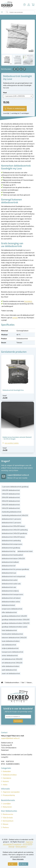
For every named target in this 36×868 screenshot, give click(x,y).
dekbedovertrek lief (9, 566)
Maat (5, 93)
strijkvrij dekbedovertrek (10, 648)
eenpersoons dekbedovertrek (12, 609)
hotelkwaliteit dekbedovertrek (12, 634)
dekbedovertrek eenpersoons (12, 544)
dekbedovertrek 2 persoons (11, 523)
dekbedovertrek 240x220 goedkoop (14, 533)
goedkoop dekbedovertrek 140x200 (14, 616)
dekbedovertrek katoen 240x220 (13, 559)
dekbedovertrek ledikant (10, 562)
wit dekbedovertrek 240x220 (12, 663)
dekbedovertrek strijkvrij (10, 591)
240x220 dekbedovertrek (11, 508)
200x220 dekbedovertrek (11, 501)
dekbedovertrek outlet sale (11, 584)
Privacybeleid (17, 844)
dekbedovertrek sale (9, 587)
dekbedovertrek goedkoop (11, 548)
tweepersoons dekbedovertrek (12, 652)
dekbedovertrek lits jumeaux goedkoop (15, 569)
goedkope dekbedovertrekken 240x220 (16, 623)
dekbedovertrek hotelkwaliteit (12, 555)
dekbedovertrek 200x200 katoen (13, 526)
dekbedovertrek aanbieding (11, 541)
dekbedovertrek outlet (10, 580)
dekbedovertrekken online (11, 602)
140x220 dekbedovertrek (11, 494)
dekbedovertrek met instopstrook (13, 577)
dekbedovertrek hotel (25, 551)
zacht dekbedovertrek (9, 670)
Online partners (21, 847)
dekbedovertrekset (8, 605)
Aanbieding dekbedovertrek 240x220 (15, 515)
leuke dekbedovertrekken (11, 641)
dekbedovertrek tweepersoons (12, 594)
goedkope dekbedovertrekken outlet (14, 627)
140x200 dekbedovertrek (11, 490)
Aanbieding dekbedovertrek (11, 512)
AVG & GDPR (27, 844)
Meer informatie (18, 859)
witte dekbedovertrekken (11, 666)
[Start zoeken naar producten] (7, 12)
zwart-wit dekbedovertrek (11, 674)
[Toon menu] (2, 12)
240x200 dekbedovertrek (11, 505)
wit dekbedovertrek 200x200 (12, 659)
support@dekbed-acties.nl (18, 475)
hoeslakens (28, 301)
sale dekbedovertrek (9, 645)
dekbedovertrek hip (9, 551)
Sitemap (11, 847)
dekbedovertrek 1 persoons (11, 519)
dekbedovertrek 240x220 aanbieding (15, 530)
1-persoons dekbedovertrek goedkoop (15, 487)
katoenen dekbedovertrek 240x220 (14, 638)
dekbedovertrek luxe (9, 573)
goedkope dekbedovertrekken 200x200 (16, 620)
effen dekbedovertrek (9, 612)
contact (15, 318)
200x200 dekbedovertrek (11, 497)
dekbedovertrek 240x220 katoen (13, 537)
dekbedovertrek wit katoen (11, 598)
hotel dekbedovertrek (9, 630)
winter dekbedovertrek (10, 656)
